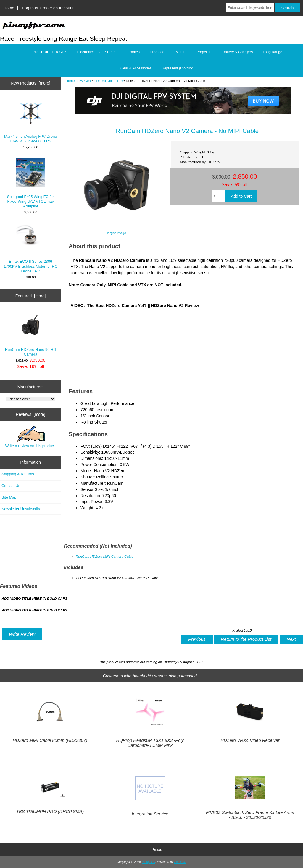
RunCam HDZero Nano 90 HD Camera (30, 333)
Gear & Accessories (136, 68)
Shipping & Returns (18, 474)
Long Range (272, 52)
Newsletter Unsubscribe (21, 509)
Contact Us (11, 486)
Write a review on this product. (30, 437)
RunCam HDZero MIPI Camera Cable (105, 556)
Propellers (204, 52)
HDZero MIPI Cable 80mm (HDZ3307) (50, 740)
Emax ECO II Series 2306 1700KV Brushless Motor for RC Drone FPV (30, 248)
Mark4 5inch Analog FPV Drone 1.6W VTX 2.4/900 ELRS (31, 120)
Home (9, 8)
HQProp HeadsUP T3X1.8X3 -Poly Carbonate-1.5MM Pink (150, 743)
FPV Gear (84, 81)
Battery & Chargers (238, 52)
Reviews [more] (30, 414)
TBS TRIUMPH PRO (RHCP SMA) (50, 812)
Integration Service (150, 814)
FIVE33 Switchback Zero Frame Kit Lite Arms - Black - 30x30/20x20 (250, 815)
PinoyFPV (149, 862)
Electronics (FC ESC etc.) (97, 52)
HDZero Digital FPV (109, 81)
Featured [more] (31, 296)
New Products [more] (30, 83)
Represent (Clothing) (178, 68)
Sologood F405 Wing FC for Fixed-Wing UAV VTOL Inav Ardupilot (30, 183)
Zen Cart (180, 862)
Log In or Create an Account (48, 8)
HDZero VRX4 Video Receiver (250, 740)
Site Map (9, 497)
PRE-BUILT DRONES (50, 52)
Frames (134, 52)
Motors (181, 52)
